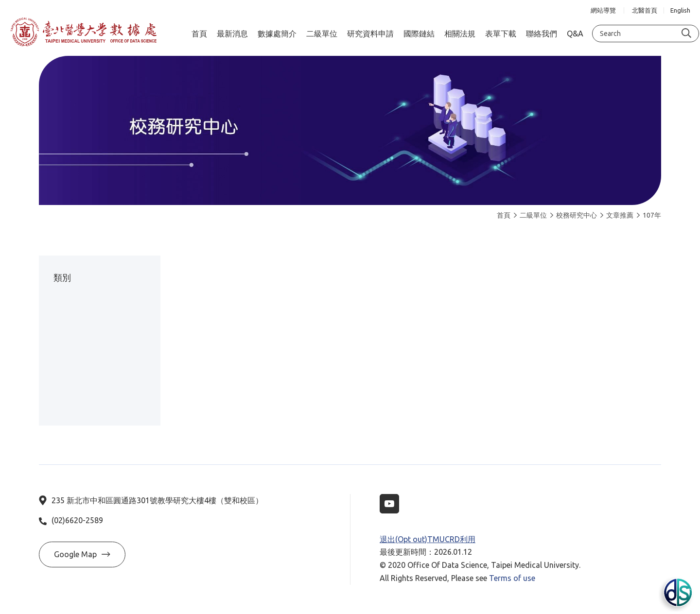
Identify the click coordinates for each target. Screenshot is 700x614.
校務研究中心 (574, 215)
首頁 (504, 215)
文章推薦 (617, 215)
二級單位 (530, 215)
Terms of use (512, 578)
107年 (649, 215)
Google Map (82, 554)
